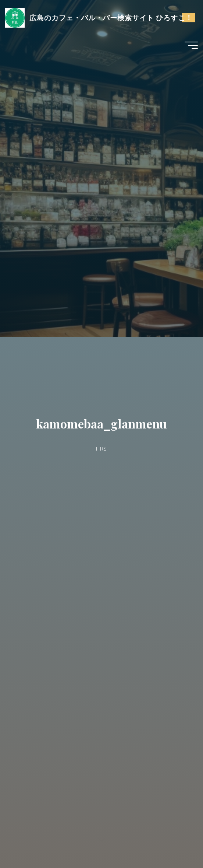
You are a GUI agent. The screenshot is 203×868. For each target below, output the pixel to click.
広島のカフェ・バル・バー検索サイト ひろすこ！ (111, 17)
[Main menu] (191, 45)
